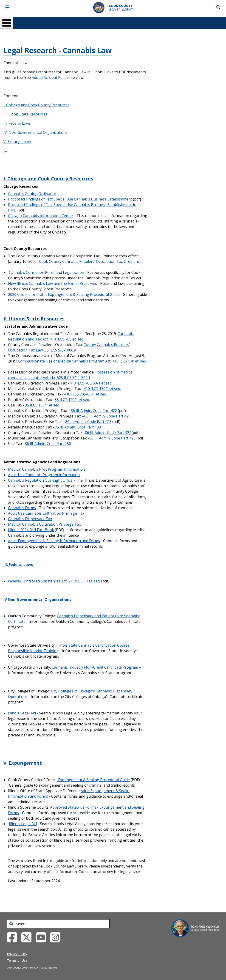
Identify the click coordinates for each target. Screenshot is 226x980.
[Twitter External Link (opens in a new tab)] (28, 937)
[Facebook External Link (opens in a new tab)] (14, 937)
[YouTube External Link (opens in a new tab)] (43, 937)
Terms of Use (17, 960)
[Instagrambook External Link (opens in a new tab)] (57, 937)
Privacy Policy (17, 954)
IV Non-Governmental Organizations (37, 599)
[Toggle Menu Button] (7, 23)
